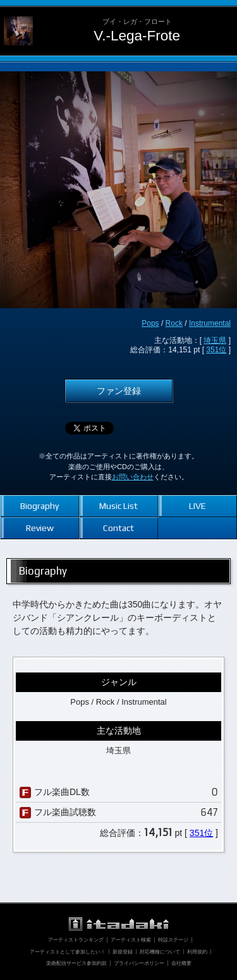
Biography (39, 506)
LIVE (197, 506)
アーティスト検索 (131, 940)
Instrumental (210, 323)
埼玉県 (215, 340)
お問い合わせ (133, 477)
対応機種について (160, 952)
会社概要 (181, 963)
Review (40, 528)
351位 (216, 350)
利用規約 (197, 952)
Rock (174, 323)
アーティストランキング (76, 940)
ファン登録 (119, 391)
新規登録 (123, 952)
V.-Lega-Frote (137, 36)
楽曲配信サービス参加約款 (76, 963)
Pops (150, 323)
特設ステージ (173, 940)
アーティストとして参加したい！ (68, 952)
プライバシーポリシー (139, 963)
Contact (118, 528)
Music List (118, 506)
